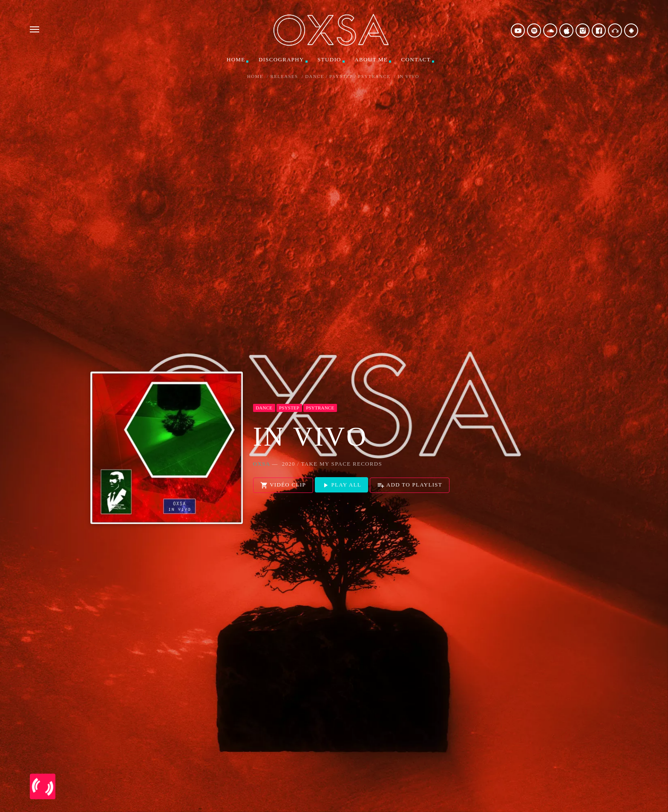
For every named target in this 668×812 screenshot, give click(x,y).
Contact (416, 59)
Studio (329, 59)
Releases (284, 76)
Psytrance (374, 76)
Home (236, 59)
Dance (314, 76)
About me (371, 59)
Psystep (341, 76)
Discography (281, 59)
